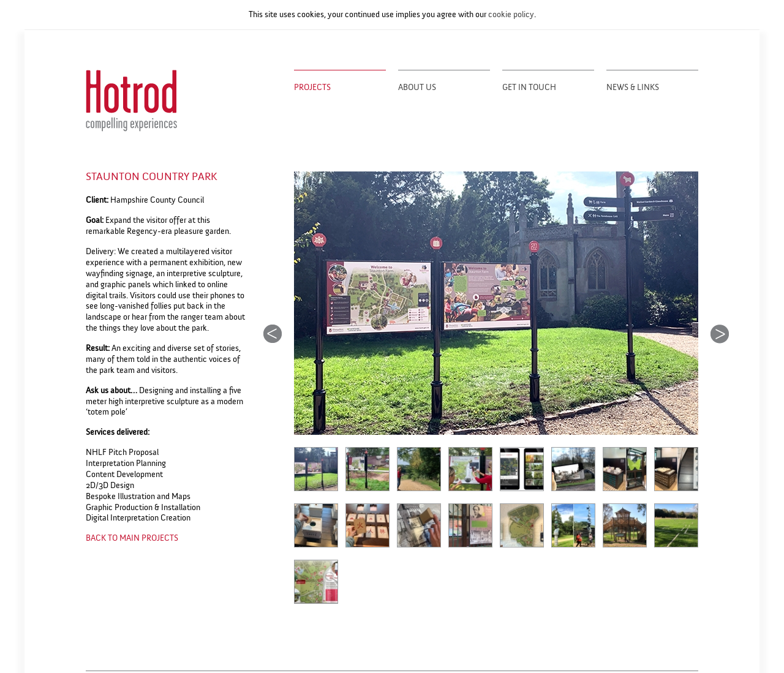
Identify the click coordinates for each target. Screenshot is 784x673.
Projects (312, 88)
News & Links (633, 88)
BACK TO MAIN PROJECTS (132, 538)
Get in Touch (529, 88)
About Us (417, 88)
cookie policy (511, 14)
